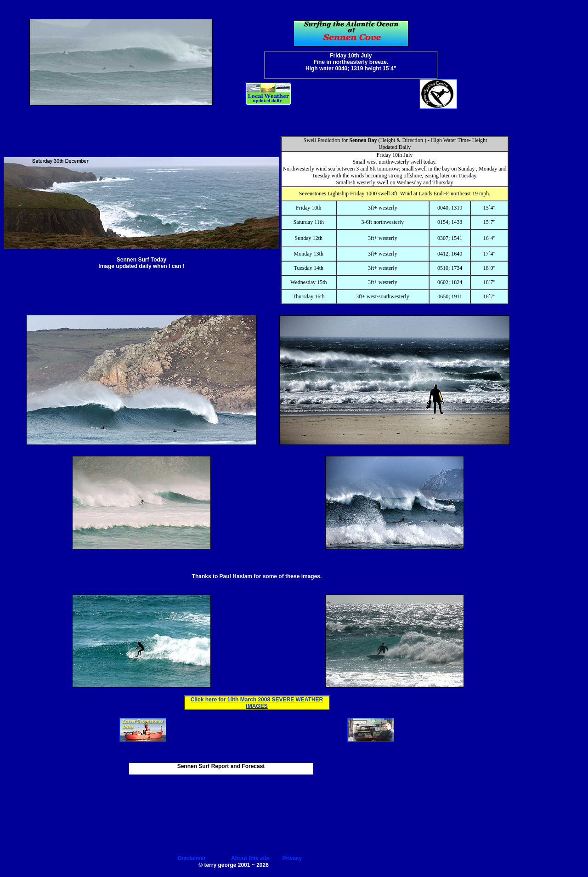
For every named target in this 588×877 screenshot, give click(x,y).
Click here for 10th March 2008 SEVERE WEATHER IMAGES (257, 703)
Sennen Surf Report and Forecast (221, 766)
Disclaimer (192, 858)
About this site (250, 858)
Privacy (292, 858)
